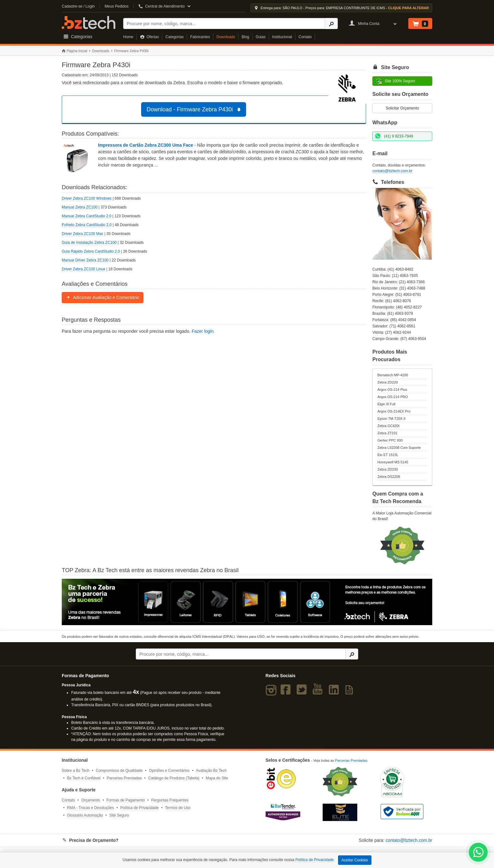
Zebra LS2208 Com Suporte (399, 448)
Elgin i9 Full (386, 404)
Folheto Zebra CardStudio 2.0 (87, 225)
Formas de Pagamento (126, 800)
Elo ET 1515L (388, 455)
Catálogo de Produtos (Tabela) (174, 778)
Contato (305, 37)
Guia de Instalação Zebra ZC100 (89, 243)
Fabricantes (200, 37)
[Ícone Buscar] (331, 23)
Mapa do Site (217, 778)
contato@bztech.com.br (392, 171)
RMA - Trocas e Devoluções (91, 808)
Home (128, 37)
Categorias (175, 37)
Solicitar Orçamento (402, 108)
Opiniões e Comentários (169, 771)
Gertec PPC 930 (390, 440)
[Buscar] (224, 23)
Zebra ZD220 (388, 382)
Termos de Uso (178, 808)
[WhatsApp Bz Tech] (478, 853)
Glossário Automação (85, 815)
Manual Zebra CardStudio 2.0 (86, 216)
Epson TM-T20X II (391, 419)
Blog (245, 37)
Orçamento (91, 800)
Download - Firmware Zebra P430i (195, 109)
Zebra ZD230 (388, 469)
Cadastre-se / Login (78, 6)
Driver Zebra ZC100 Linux (83, 269)
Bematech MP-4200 (393, 375)
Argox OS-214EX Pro (394, 411)
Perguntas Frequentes (170, 800)
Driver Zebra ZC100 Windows (87, 198)
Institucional (282, 37)
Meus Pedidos (117, 6)
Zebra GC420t (388, 426)
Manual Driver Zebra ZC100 (85, 260)
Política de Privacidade (140, 808)
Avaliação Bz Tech (211, 771)
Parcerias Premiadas (124, 778)
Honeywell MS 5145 (393, 462)
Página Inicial (75, 51)
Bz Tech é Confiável (84, 778)
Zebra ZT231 (388, 433)
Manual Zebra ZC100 (80, 207)
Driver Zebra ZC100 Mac (83, 234)
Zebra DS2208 (389, 477)
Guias (261, 37)
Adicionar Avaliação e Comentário (103, 297)
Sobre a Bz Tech (76, 771)
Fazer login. (203, 331)
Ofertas (149, 37)
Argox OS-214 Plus (392, 390)
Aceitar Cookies (355, 860)
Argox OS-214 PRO (393, 397)
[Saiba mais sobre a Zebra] (247, 602)
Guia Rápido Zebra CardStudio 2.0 (91, 251)
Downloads (226, 37)
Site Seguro (119, 815)
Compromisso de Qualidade (119, 771)
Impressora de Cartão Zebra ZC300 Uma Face (146, 145)
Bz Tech (89, 23)
